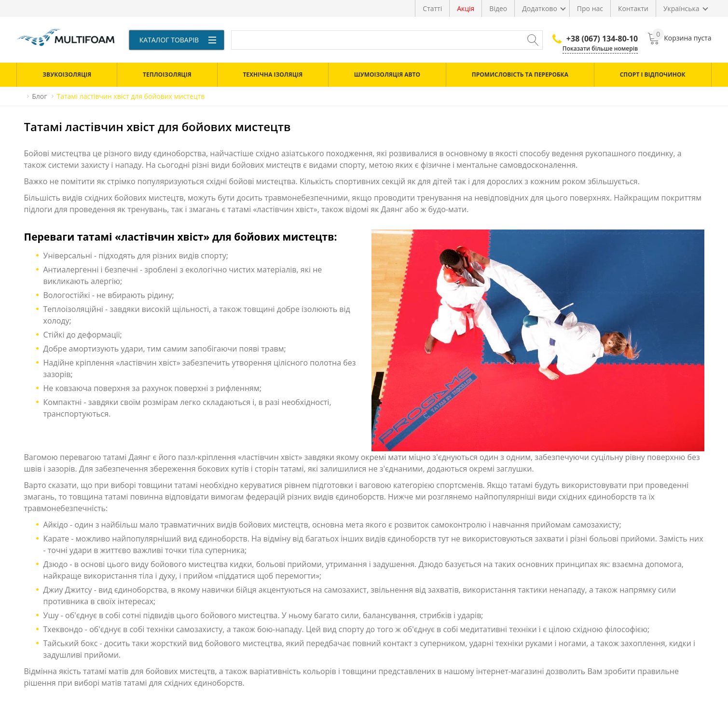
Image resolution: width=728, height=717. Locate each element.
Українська (681, 8)
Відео (498, 8)
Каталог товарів (178, 40)
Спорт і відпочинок (653, 74)
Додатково (540, 8)
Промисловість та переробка (520, 74)
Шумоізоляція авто (387, 74)
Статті (432, 8)
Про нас (590, 8)
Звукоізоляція (67, 74)
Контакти (633, 8)
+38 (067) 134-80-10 (595, 39)
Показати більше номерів (600, 48)
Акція (466, 8)
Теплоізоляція (167, 74)
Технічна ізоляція (273, 74)
